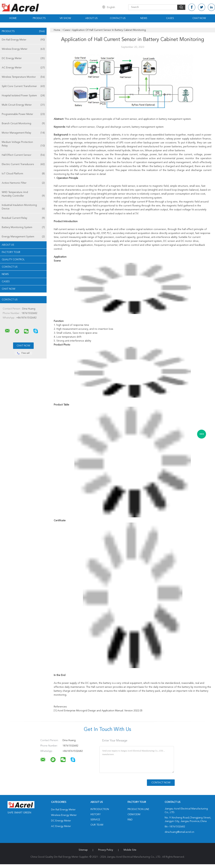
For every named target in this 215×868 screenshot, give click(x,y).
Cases (170, 18)
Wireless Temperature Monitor (23, 77)
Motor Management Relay (23, 133)
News (144, 18)
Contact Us (118, 18)
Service (95, 820)
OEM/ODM (134, 814)
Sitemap (83, 850)
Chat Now (199, 18)
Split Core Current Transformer (23, 86)
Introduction (100, 809)
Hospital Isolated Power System (23, 96)
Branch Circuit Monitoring (23, 124)
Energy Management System (23, 237)
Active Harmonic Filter (23, 183)
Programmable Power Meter (23, 114)
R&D (130, 820)
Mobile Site (130, 850)
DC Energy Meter (23, 58)
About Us (91, 18)
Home (13, 18)
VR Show (65, 18)
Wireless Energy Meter (23, 49)
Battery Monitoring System (23, 227)
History (95, 814)
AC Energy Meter (23, 68)
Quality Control (13, 260)
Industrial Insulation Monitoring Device (23, 207)
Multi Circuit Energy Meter (23, 105)
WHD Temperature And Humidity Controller (23, 194)
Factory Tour (11, 252)
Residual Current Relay (23, 218)
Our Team (97, 825)
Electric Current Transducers (23, 164)
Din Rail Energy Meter (23, 40)
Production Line (138, 809)
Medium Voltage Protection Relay (23, 144)
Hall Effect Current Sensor (23, 155)
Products (39, 18)
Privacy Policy (106, 850)
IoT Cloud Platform (23, 174)
